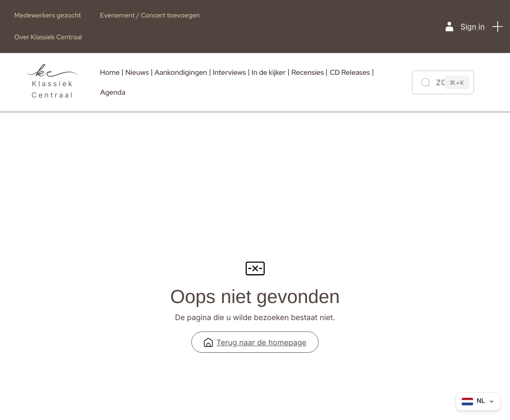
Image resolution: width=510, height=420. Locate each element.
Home (110, 72)
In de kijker (268, 72)
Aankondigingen (181, 72)
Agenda (113, 92)
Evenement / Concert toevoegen (150, 16)
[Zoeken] (443, 82)
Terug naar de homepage (255, 344)
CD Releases (350, 72)
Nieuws (137, 72)
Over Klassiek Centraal (48, 37)
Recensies (308, 72)
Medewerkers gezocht (48, 16)
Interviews (229, 72)
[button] (498, 27)
